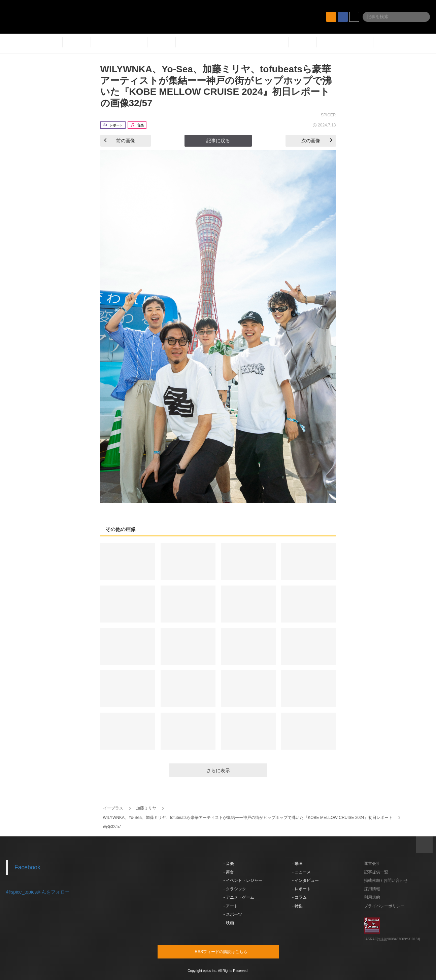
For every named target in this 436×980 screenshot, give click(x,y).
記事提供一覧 (376, 872)
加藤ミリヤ (146, 808)
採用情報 (372, 889)
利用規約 (372, 897)
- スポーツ (233, 914)
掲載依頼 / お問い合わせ (386, 880)
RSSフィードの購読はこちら (231, 951)
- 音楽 (229, 864)
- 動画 (297, 864)
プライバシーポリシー (384, 906)
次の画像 (317, 141)
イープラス (113, 808)
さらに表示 (218, 770)
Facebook (27, 867)
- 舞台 (229, 872)
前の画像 (120, 141)
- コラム (299, 897)
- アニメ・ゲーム (239, 897)
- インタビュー (306, 880)
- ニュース (301, 872)
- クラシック (235, 889)
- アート (231, 906)
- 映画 (229, 923)
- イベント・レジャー (243, 880)
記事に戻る (218, 141)
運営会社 (372, 864)
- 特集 (297, 906)
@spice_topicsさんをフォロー (38, 892)
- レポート (301, 889)
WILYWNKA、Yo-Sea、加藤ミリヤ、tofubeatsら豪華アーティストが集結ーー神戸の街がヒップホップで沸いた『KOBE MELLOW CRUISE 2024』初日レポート (248, 818)
